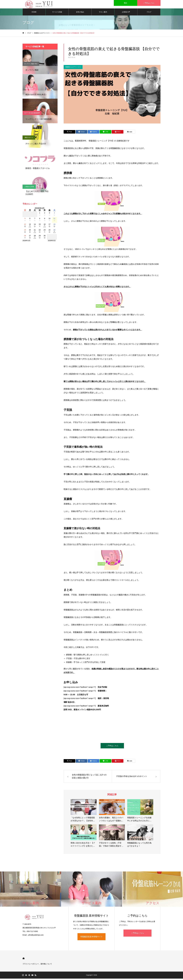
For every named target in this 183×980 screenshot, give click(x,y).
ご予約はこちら (112, 747)
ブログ (149, 13)
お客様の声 (126, 13)
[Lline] (106, 133)
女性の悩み (80, 13)
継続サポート (29, 138)
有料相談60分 (29, 89)
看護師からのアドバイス (73, 68)
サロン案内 (103, 13)
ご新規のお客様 (29, 188)
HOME (34, 13)
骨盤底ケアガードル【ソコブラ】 (35, 163)
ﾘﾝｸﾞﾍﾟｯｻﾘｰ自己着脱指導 (32, 114)
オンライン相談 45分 (31, 65)
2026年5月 (52, 241)
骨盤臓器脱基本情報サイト (91, 938)
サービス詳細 (57, 13)
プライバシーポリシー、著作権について (37, 965)
